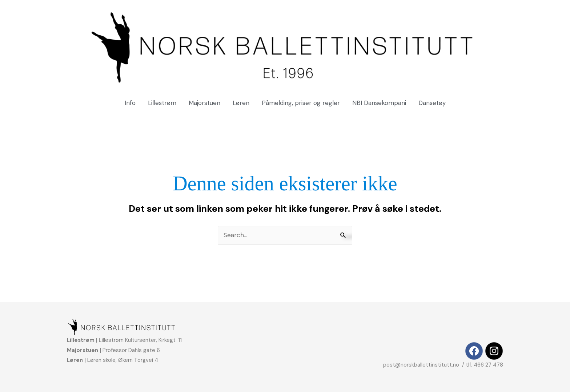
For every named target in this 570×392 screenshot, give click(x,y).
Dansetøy (432, 103)
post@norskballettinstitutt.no (422, 365)
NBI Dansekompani (379, 103)
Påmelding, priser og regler (301, 103)
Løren (241, 103)
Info (130, 103)
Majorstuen (204, 103)
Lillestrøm (162, 103)
